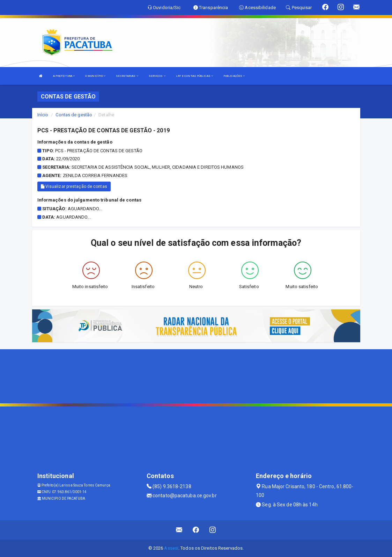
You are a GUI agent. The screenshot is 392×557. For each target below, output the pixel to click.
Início (43, 115)
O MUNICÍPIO (95, 76)
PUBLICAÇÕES (234, 76)
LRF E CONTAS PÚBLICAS (194, 76)
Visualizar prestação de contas (74, 186)
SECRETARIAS (127, 76)
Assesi (171, 548)
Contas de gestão (74, 115)
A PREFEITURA (64, 76)
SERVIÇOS (157, 76)
